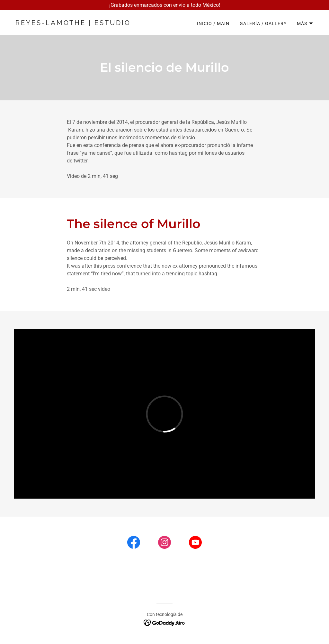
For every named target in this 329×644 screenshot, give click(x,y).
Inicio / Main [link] (213, 23)
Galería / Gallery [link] (263, 23)
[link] (87, 23)
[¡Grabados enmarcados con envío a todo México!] (164, 5)
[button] (305, 23)
